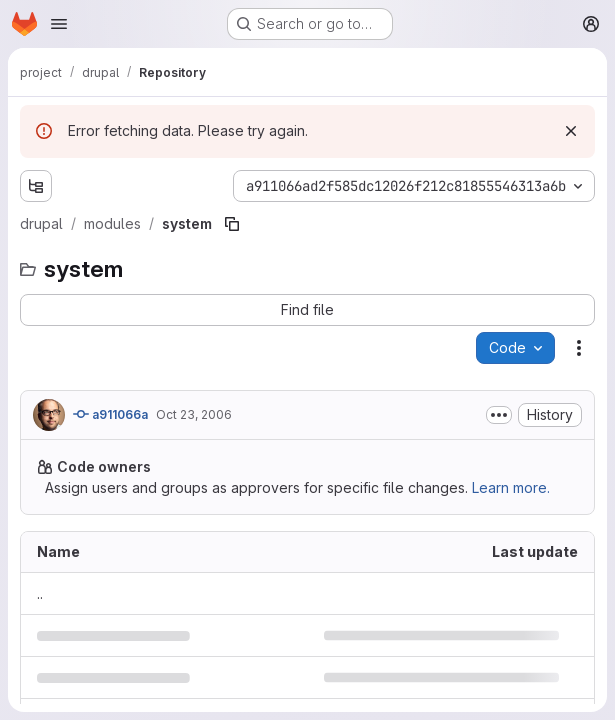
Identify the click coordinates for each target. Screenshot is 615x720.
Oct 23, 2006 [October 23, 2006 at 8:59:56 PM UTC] (194, 414)
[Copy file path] (232, 224)
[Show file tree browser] (36, 186)
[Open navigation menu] (59, 24)
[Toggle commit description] (499, 415)
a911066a (110, 414)
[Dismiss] (571, 131)
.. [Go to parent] (40, 593)
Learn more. (511, 487)
